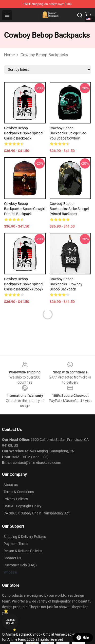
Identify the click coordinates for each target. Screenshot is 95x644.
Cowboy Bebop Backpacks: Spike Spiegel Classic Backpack (24, 133)
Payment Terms (16, 544)
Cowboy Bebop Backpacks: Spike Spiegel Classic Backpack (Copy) (24, 284)
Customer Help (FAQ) (20, 565)
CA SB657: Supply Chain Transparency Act (37, 513)
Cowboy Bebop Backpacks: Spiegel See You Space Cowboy (68, 133)
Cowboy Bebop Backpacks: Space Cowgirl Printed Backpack (25, 209)
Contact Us (12, 558)
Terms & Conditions (19, 492)
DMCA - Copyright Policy (23, 506)
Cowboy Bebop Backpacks (44, 55)
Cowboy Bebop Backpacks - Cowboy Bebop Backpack (66, 284)
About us (11, 485)
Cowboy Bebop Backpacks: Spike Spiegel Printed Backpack (69, 209)
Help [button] (83, 638)
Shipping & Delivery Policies (25, 537)
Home (9, 55)
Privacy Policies (16, 499)
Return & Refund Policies (23, 551)
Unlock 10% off (10, 621)
